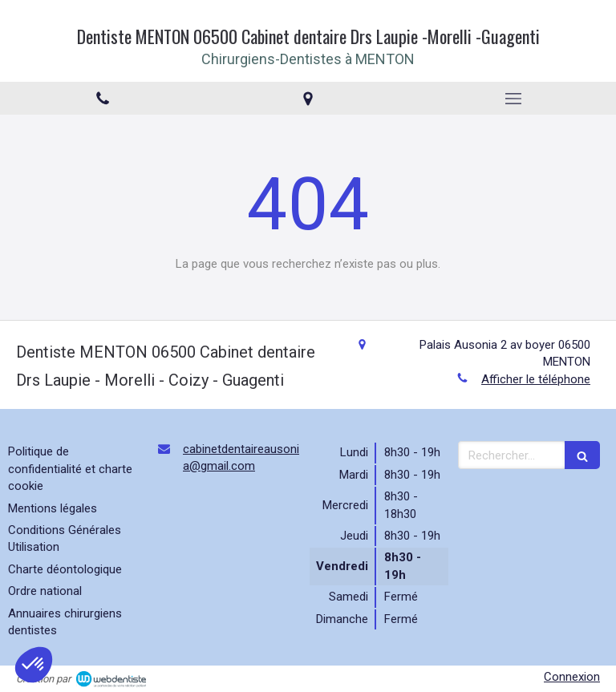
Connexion (572, 677)
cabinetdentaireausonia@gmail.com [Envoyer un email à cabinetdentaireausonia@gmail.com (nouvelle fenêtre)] (241, 457)
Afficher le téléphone (536, 379)
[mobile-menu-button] (513, 99)
